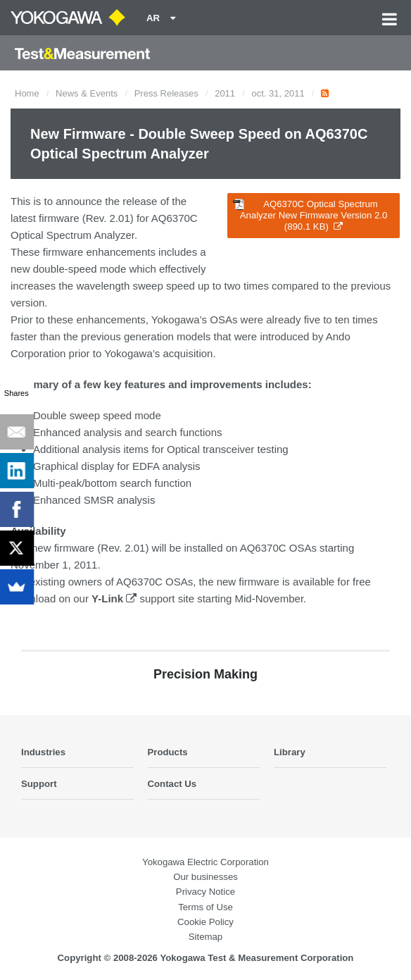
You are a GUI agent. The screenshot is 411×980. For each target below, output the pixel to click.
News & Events (87, 93)
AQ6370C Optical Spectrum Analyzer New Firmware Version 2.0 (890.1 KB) (310, 215)
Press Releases (166, 93)
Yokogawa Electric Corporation (205, 862)
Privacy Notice (205, 892)
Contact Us (172, 784)
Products (168, 752)
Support (39, 784)
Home (27, 93)
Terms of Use (205, 907)
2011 (225, 93)
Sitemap (205, 937)
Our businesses (205, 877)
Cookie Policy (205, 922)
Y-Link (114, 598)
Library (290, 752)
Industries (43, 752)
